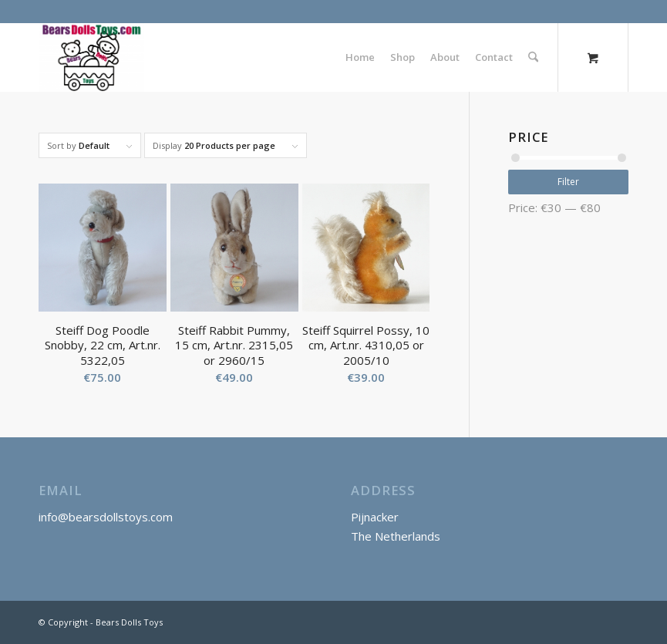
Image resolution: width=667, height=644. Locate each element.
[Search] (533, 57)
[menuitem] (360, 57)
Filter (568, 182)
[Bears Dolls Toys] (91, 57)
